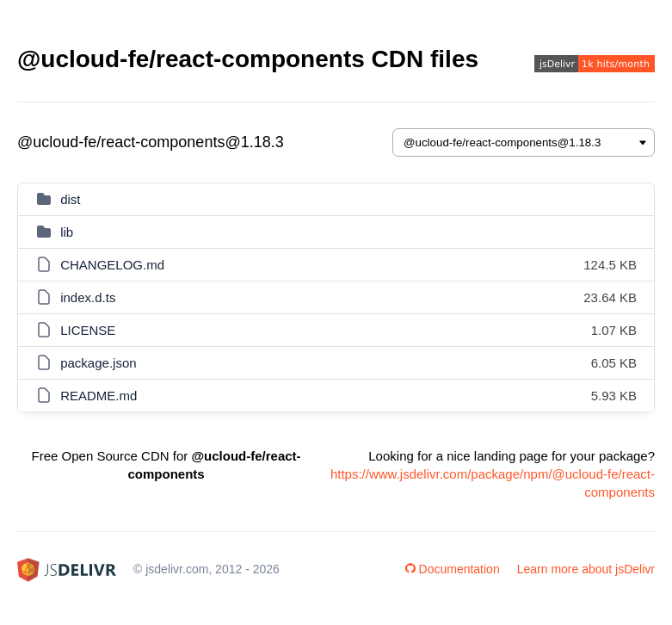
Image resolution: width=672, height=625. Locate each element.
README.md (99, 396)
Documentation (453, 569)
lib (67, 232)
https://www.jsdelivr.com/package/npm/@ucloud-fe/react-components (493, 483)
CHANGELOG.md (112, 265)
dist (70, 199)
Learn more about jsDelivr (586, 569)
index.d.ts (88, 297)
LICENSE (88, 330)
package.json (98, 363)
